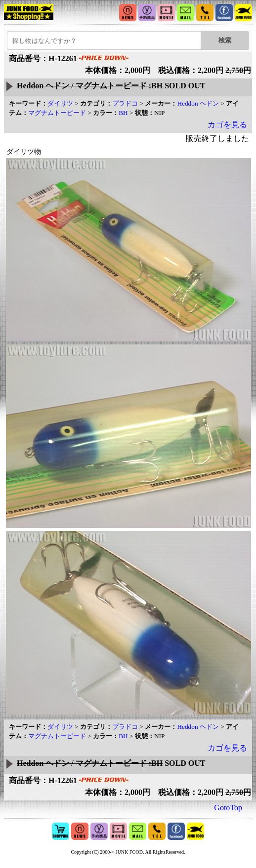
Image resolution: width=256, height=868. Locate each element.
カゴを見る (227, 125)
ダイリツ (60, 103)
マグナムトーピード (57, 113)
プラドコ (125, 103)
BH (123, 113)
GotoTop (228, 808)
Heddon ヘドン (198, 103)
